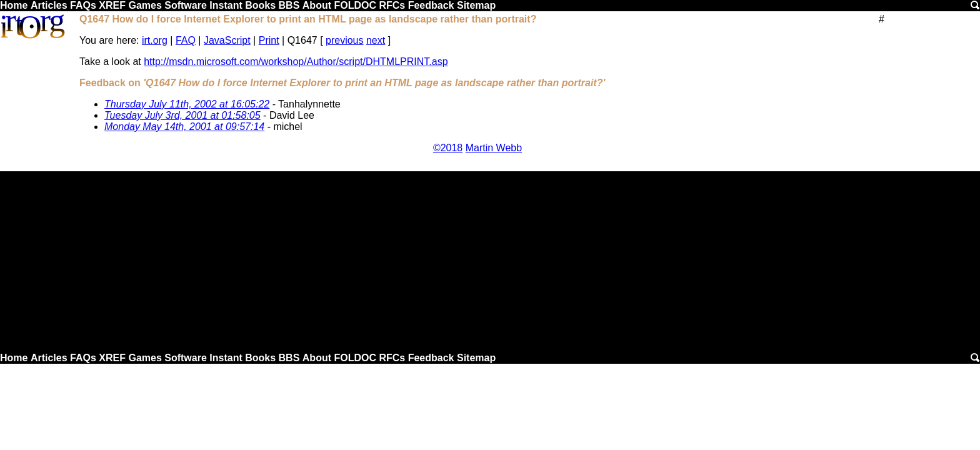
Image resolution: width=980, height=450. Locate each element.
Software (186, 5)
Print (269, 40)
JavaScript (227, 40)
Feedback (431, 5)
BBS (289, 5)
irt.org (155, 40)
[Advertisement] (490, 259)
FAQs (83, 5)
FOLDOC (355, 5)
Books (260, 5)
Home (14, 5)
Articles (49, 5)
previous (344, 40)
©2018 (448, 148)
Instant (226, 5)
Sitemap (476, 5)
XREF (112, 5)
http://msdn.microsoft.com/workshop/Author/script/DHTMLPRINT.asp (296, 62)
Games (145, 5)
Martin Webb (494, 148)
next (376, 40)
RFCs (392, 5)
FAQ (186, 40)
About (317, 5)
